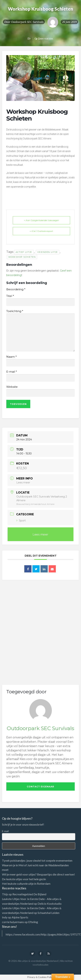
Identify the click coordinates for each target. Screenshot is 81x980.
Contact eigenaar (40, 787)
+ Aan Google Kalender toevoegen (41, 220)
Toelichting (15, 311)
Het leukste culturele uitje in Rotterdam (26, 884)
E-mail (12, 372)
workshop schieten (22, 257)
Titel (10, 296)
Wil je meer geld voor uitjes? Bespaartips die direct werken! (38, 874)
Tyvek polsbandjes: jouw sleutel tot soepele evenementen (37, 860)
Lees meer (23, 483)
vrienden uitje (48, 252)
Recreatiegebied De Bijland (29, 894)
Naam (11, 357)
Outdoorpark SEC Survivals (27, 22)
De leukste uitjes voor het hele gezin (24, 879)
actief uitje (24, 252)
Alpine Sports (20, 917)
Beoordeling (16, 289)
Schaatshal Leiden (49, 913)
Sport (21, 521)
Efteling (33, 922)
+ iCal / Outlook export (41, 231)
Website (12, 387)
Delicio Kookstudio (50, 904)
